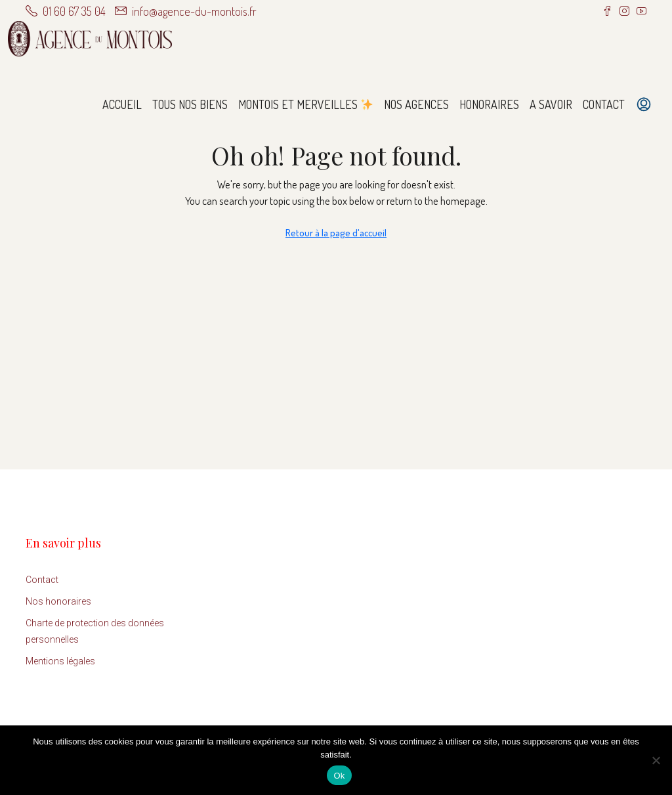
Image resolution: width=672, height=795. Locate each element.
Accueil (122, 104)
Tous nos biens (190, 104)
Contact (604, 104)
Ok (339, 776)
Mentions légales (60, 661)
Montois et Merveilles (305, 104)
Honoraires (489, 104)
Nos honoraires (58, 601)
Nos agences (416, 104)
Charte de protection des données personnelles (95, 631)
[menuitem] (644, 104)
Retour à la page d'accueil (336, 233)
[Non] (656, 760)
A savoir (551, 104)
